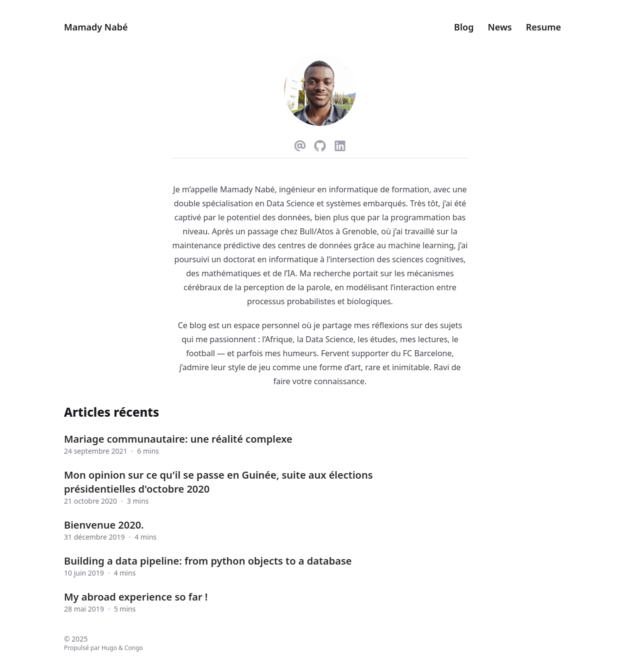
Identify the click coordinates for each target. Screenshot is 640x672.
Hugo (109, 648)
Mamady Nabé (96, 27)
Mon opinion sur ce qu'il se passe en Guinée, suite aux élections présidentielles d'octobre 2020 (218, 482)
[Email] (300, 144)
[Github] (320, 144)
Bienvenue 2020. (104, 525)
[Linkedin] (340, 144)
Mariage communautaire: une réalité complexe (178, 439)
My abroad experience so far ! (136, 597)
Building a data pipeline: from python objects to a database (208, 561)
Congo (134, 648)
